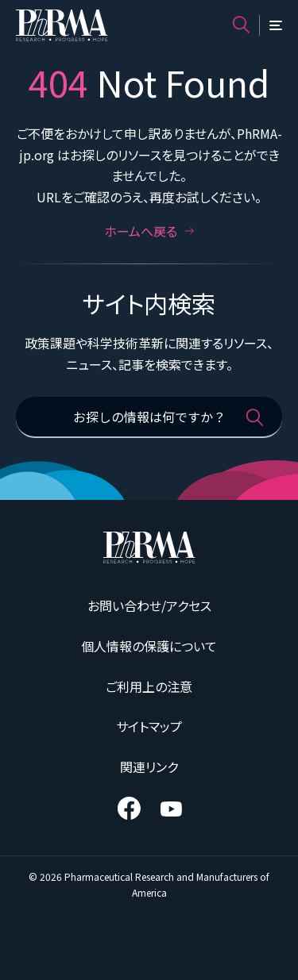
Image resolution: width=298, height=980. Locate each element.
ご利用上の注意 (149, 686)
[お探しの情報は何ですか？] (149, 417)
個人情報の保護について (149, 646)
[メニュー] (276, 25)
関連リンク (149, 767)
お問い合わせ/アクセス (149, 605)
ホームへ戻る (149, 231)
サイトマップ (149, 726)
